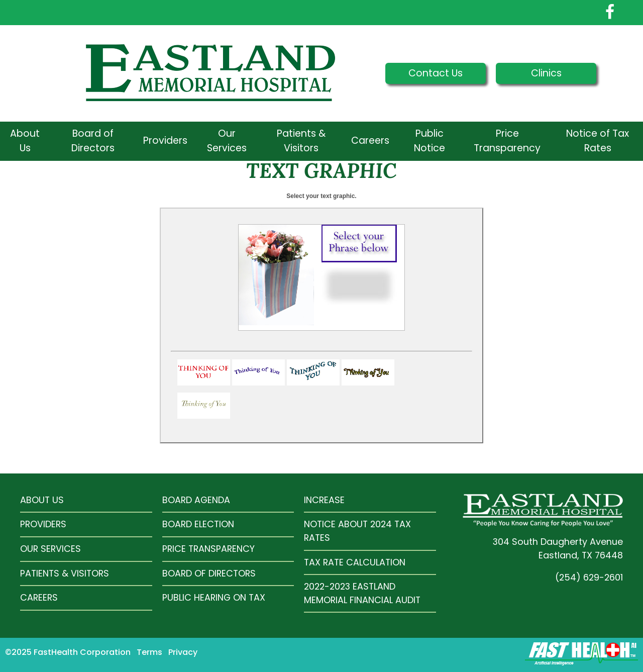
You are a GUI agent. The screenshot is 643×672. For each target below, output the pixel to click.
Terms (149, 652)
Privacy (183, 652)
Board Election (198, 524)
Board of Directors (93, 141)
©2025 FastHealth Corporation (68, 652)
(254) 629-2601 (589, 577)
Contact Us (436, 73)
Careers (370, 140)
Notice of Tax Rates (598, 141)
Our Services (227, 141)
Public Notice (430, 141)
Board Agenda (196, 500)
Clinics (546, 73)
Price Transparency (507, 141)
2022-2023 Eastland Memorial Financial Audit (362, 593)
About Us (25, 141)
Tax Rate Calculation (355, 562)
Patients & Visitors (301, 141)
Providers (165, 140)
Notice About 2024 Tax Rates (357, 531)
